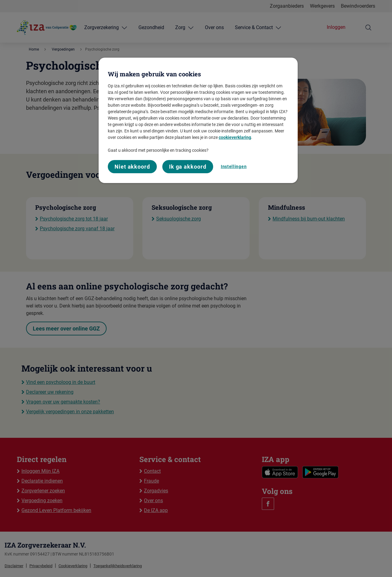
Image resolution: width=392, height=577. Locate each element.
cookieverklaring (235, 137)
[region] (198, 120)
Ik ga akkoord (188, 167)
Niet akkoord (132, 167)
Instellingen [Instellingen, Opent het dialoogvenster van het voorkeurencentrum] (234, 166)
